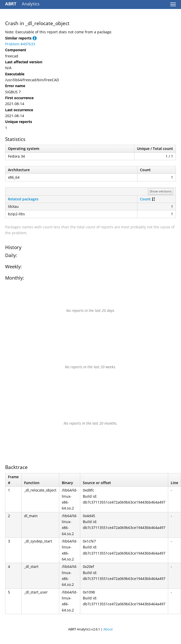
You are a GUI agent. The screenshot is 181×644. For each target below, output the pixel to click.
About (108, 629)
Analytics (22, 4)
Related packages (23, 199)
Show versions (160, 191)
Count (145, 199)
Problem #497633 (20, 44)
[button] (35, 38)
